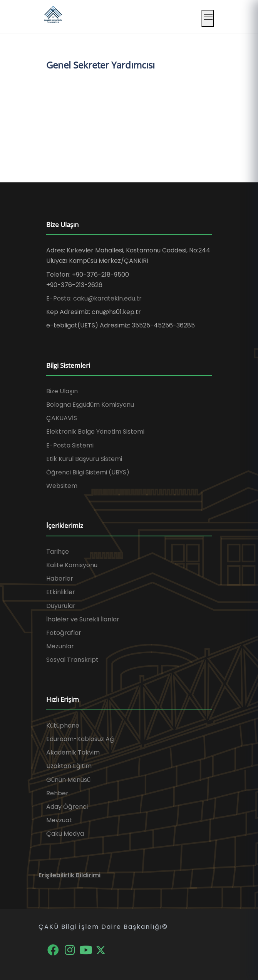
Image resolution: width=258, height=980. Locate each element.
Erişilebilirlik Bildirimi (70, 875)
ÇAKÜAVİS (62, 418)
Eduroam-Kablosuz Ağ (80, 739)
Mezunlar (60, 646)
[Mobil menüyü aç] (208, 18)
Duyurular (61, 606)
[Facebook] (54, 949)
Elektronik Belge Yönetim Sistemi (95, 432)
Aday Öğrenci (67, 807)
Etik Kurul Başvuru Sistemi (84, 459)
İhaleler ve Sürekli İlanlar (83, 619)
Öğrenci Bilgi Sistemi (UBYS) (88, 472)
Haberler (60, 578)
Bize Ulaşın (62, 391)
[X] (101, 949)
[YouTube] (87, 949)
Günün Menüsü (68, 780)
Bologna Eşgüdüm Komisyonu (90, 405)
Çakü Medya (65, 834)
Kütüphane (63, 725)
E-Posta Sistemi (70, 445)
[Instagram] (70, 949)
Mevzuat (59, 820)
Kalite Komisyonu (72, 565)
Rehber (57, 793)
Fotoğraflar (64, 633)
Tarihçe (58, 552)
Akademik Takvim (73, 752)
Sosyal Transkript (72, 660)
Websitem (62, 486)
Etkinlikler (61, 592)
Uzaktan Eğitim (69, 766)
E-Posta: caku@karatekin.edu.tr (94, 298)
